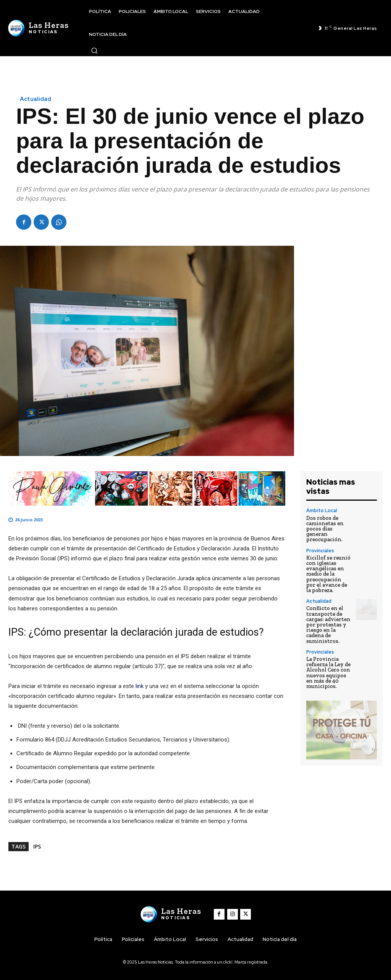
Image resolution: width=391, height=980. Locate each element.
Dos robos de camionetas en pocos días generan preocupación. (324, 528)
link (140, 686)
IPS (37, 846)
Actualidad (36, 99)
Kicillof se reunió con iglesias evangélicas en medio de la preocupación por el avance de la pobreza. (328, 573)
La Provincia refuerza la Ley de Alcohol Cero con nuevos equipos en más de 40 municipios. (328, 671)
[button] (94, 50)
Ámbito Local (321, 511)
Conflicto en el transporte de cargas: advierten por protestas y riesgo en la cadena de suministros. (328, 623)
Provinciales (320, 550)
